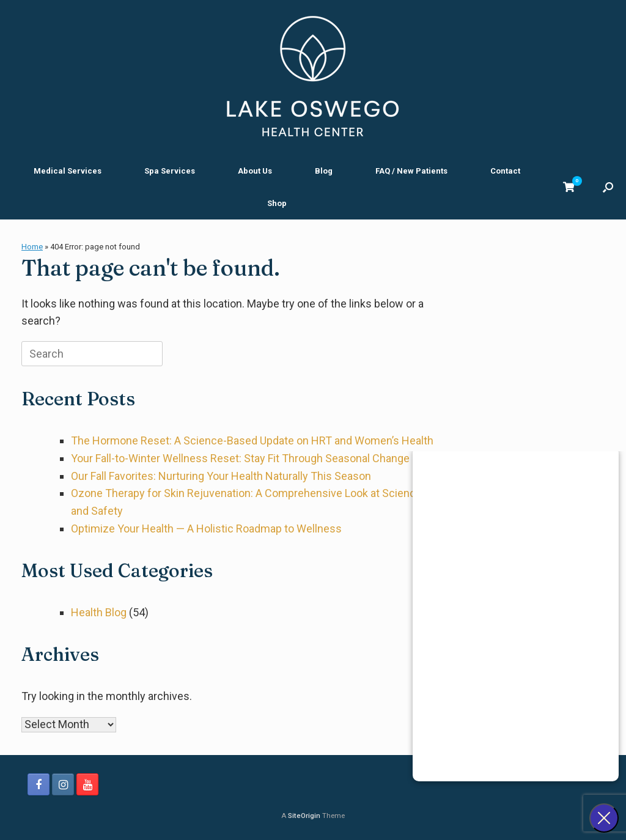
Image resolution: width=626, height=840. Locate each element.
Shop (277, 203)
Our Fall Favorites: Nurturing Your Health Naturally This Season (221, 476)
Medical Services (68, 171)
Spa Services (170, 171)
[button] (608, 187)
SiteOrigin (304, 816)
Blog (324, 171)
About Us (255, 171)
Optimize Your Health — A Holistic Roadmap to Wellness (206, 529)
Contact (505, 171)
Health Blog (99, 612)
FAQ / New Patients (411, 171)
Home (32, 247)
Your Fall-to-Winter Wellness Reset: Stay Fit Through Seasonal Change (240, 458)
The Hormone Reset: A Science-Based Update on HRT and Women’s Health (252, 440)
